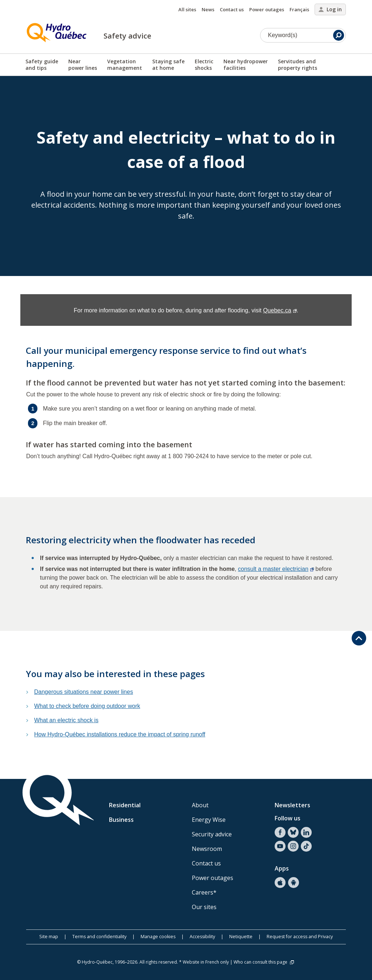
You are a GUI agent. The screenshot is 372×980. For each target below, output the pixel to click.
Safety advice (127, 36)
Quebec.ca (280, 310)
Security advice (212, 834)
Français (299, 9)
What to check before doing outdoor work (87, 706)
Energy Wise (209, 820)
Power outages (267, 9)
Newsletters (292, 805)
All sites (187, 9)
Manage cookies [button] (158, 937)
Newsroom (207, 849)
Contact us (232, 9)
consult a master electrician (276, 569)
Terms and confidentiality (99, 937)
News (208, 9)
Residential (125, 805)
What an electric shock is (66, 720)
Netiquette (241, 937)
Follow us (288, 818)
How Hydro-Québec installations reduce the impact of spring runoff (120, 734)
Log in (330, 9)
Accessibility (202, 937)
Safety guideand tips (42, 65)
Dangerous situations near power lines (84, 692)
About (200, 805)
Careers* (204, 892)
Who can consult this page (264, 962)
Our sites (204, 907)
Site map (49, 937)
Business (121, 820)
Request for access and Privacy (300, 937)
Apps (282, 868)
